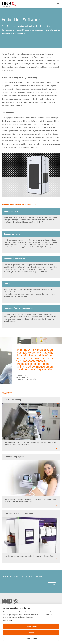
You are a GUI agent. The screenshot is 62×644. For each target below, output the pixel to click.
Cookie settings (31, 638)
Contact (52, 584)
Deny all (31, 633)
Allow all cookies (31, 627)
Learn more (8, 620)
